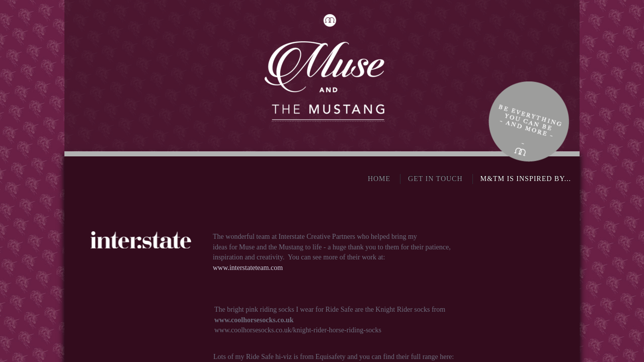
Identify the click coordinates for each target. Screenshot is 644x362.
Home (379, 179)
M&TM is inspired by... (526, 179)
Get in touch (435, 179)
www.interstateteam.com (248, 268)
